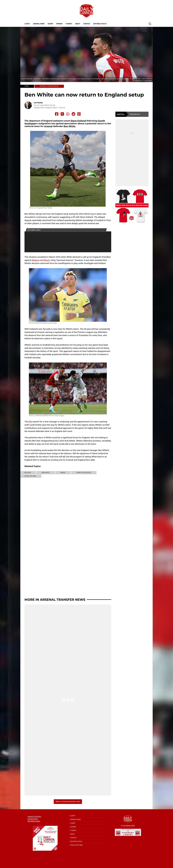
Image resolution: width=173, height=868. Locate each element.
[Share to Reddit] (73, 114)
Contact (87, 24)
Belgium (36, 260)
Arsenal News (39, 24)
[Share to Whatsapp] (68, 114)
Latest (27, 24)
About (78, 24)
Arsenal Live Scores (34, 817)
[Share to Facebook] (57, 114)
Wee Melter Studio (34, 821)
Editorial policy (100, 24)
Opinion (59, 24)
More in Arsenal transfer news (55, 600)
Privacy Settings (77, 845)
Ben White (69, 126)
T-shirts (69, 24)
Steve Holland (78, 121)
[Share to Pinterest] (79, 114)
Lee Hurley (38, 103)
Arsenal (48, 126)
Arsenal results (33, 819)
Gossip (50, 24)
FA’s (30, 422)
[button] (150, 24)
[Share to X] (62, 114)
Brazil (47, 260)
